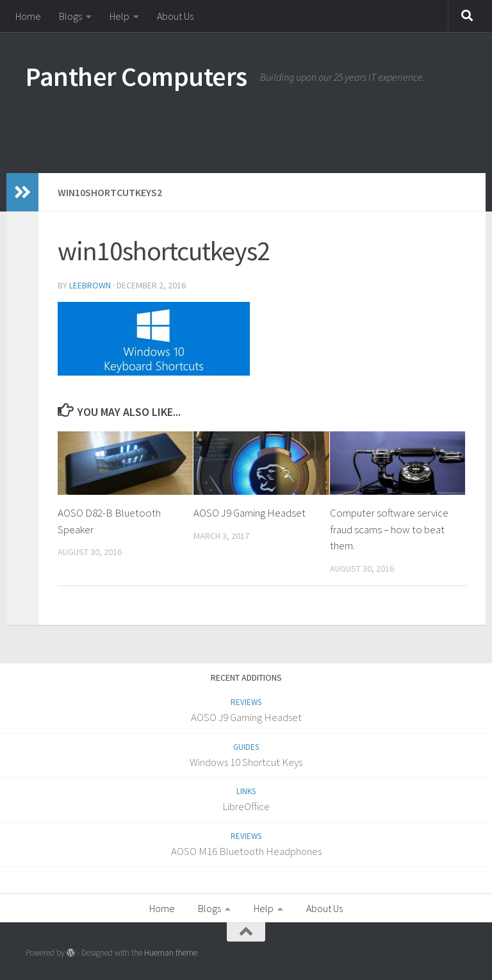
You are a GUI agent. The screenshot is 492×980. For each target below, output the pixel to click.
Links (246, 791)
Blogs (70, 16)
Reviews (246, 702)
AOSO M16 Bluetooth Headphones (246, 851)
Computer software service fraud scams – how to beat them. (389, 529)
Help (119, 16)
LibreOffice (246, 806)
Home (28, 16)
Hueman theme (171, 953)
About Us (175, 16)
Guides (246, 747)
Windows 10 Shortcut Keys (246, 762)
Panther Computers (136, 76)
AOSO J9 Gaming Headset (250, 513)
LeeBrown (90, 285)
